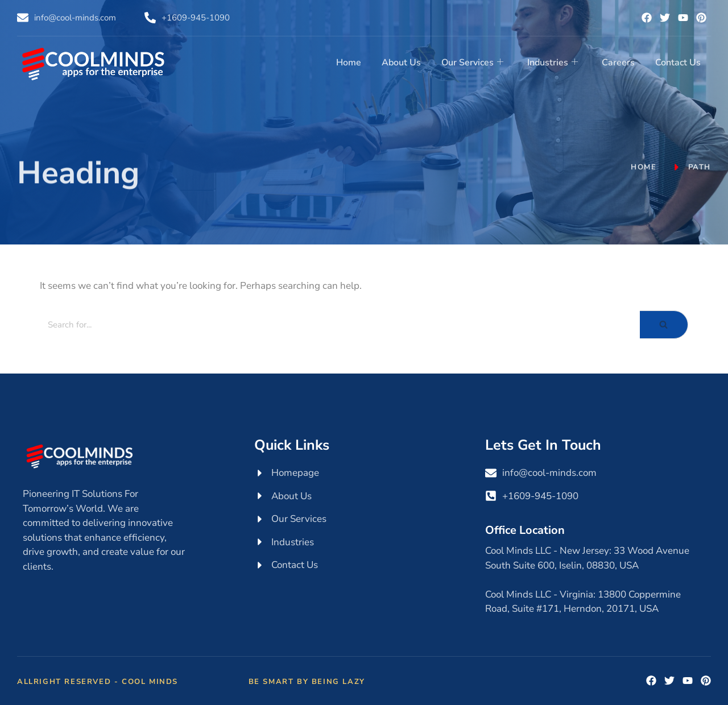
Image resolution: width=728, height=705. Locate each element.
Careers (618, 63)
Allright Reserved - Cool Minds (98, 682)
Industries (553, 63)
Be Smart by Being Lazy (307, 682)
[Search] (340, 325)
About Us (401, 63)
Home (349, 63)
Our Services (472, 63)
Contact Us (678, 63)
